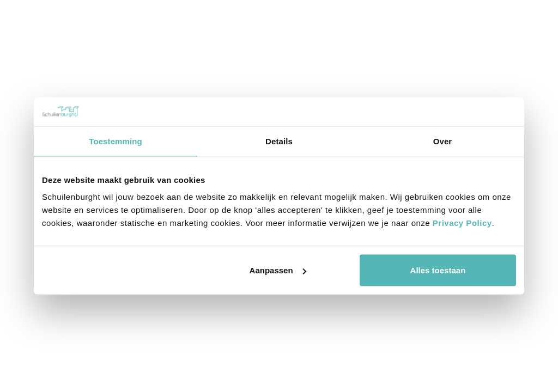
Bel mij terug (491, 34)
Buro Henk (533, 216)
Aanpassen (278, 270)
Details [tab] (279, 141)
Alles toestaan (438, 270)
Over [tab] (443, 141)
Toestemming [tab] (116, 141)
